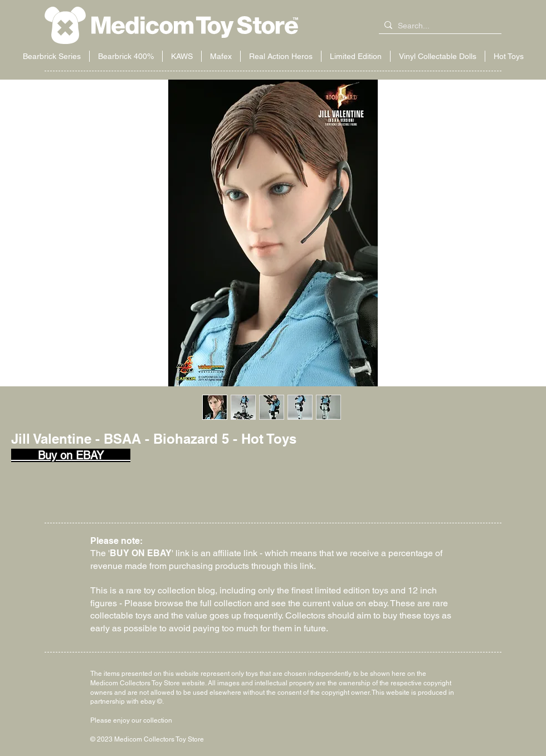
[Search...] (438, 26)
